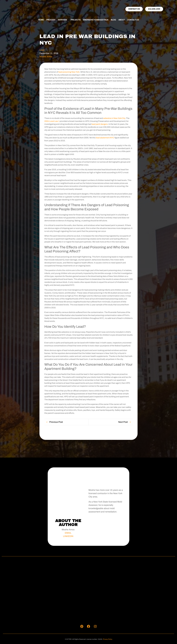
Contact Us (133, 20)
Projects (76, 20)
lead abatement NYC (105, 138)
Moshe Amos (46, 57)
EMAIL (68, 533)
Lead (42, 50)
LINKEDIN (68, 536)
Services (62, 20)
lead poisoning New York (69, 72)
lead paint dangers (100, 124)
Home (41, 20)
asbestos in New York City (114, 118)
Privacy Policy (108, 639)
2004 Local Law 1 (52, 121)
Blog (113, 20)
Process (51, 20)
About (122, 20)
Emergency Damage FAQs (96, 20)
